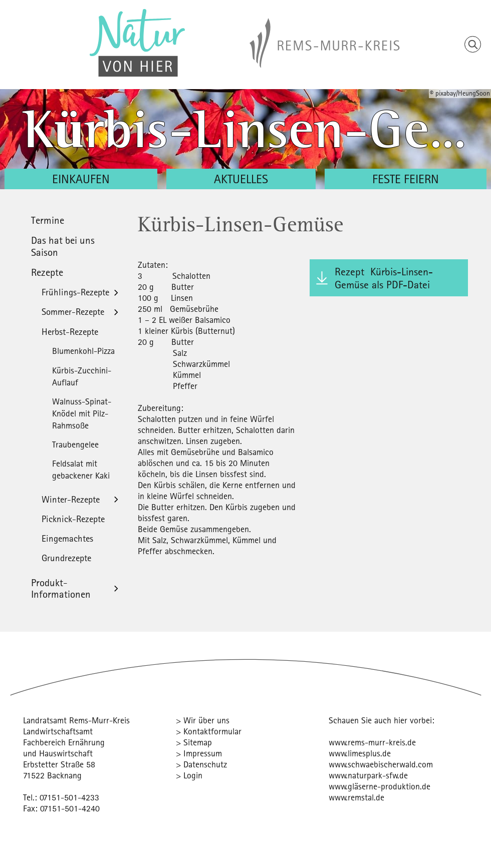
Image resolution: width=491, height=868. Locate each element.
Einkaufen (81, 179)
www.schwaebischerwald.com (381, 764)
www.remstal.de (356, 797)
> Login (189, 775)
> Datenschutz (201, 764)
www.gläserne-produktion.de (380, 786)
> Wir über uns (203, 720)
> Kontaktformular (209, 731)
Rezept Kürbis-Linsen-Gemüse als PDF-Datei (384, 278)
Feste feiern (406, 179)
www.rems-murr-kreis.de (372, 742)
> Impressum (199, 753)
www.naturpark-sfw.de (368, 775)
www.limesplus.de (360, 753)
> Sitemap (194, 742)
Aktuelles (241, 179)
